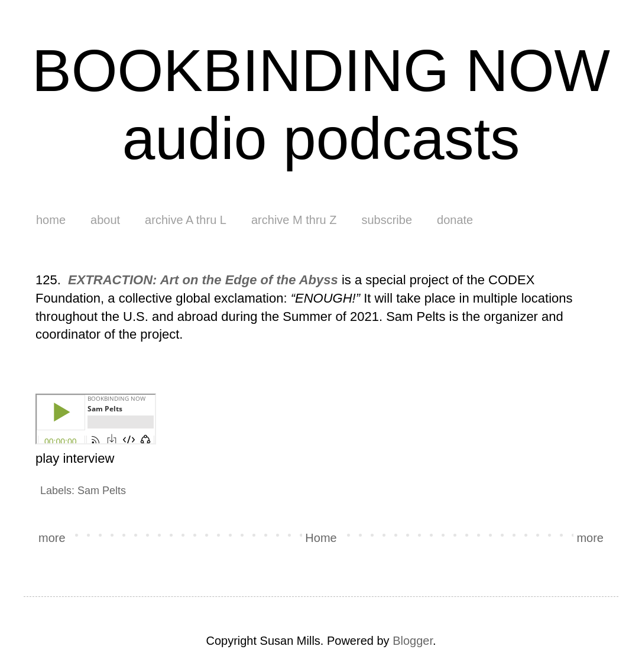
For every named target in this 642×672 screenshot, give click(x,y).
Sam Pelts (102, 491)
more (52, 538)
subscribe (387, 220)
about (105, 220)
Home (321, 538)
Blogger (413, 641)
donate (455, 220)
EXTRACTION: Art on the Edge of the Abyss (203, 280)
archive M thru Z (294, 220)
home (51, 220)
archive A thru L (186, 220)
